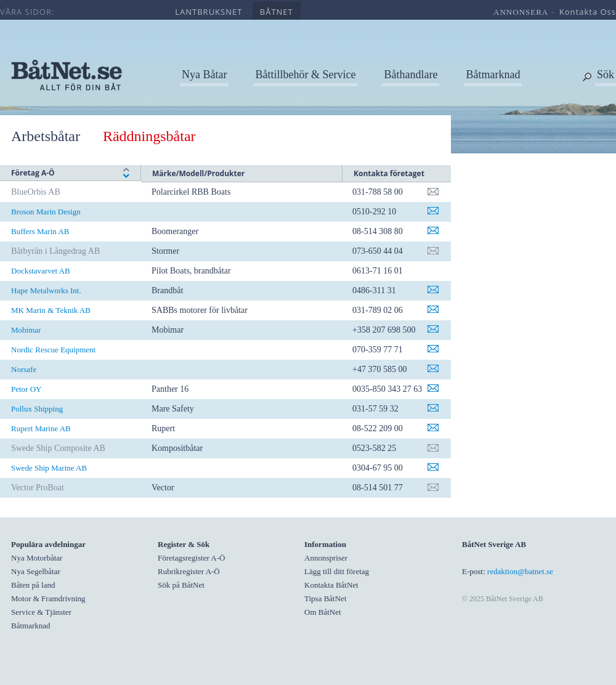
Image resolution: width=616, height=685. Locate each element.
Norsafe (24, 369)
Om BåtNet (323, 612)
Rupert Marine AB (41, 428)
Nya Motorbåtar (37, 558)
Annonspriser (326, 558)
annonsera (521, 12)
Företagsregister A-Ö (191, 558)
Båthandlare (411, 75)
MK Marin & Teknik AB (51, 310)
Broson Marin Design (46, 212)
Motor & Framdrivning (48, 598)
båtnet (277, 12)
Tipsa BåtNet (326, 598)
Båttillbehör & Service (305, 75)
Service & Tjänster (41, 612)
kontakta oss (588, 12)
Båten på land (33, 585)
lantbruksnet (209, 12)
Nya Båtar (204, 75)
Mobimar (26, 330)
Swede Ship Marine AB (49, 468)
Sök (606, 75)
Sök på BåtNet (181, 585)
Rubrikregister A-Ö (189, 571)
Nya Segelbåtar (36, 571)
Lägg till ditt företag (337, 571)
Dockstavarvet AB (41, 271)
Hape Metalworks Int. (46, 290)
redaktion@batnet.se (520, 571)
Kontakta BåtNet (331, 585)
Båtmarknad (493, 75)
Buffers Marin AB (40, 231)
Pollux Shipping (37, 409)
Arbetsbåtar (46, 136)
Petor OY (26, 389)
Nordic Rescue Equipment (53, 350)
